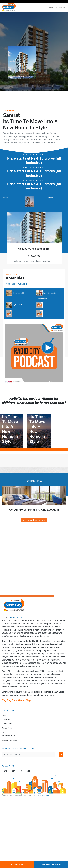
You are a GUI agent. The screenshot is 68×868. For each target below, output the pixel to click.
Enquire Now (17, 864)
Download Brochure (51, 864)
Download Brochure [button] (34, 584)
